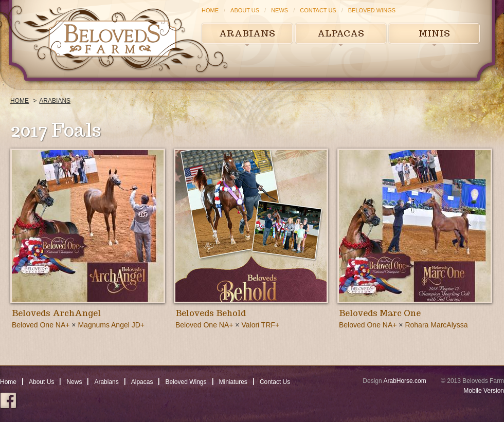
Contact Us (318, 10)
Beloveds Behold (211, 313)
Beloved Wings (372, 10)
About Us (245, 10)
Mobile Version (484, 391)
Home (210, 10)
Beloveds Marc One (380, 313)
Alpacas (341, 33)
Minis (434, 33)
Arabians (247, 33)
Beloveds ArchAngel (56, 313)
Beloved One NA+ (41, 325)
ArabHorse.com (404, 381)
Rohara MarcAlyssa (436, 325)
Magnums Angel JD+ (111, 325)
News (280, 10)
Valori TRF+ (260, 325)
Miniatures (233, 382)
